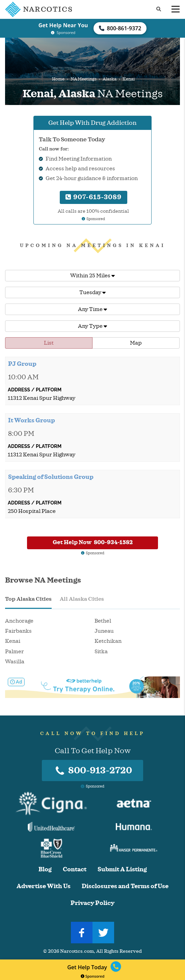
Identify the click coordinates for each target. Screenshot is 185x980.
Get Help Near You (63, 25)
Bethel (103, 621)
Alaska (110, 79)
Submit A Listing (122, 869)
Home (58, 79)
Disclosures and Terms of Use (125, 886)
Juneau (104, 631)
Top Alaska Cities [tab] (28, 599)
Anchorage (19, 621)
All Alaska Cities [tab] (82, 599)
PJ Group (22, 364)
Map (136, 343)
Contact (75, 869)
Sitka (101, 652)
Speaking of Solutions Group (51, 477)
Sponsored (93, 976)
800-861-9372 (120, 28)
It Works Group (32, 420)
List (49, 343)
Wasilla (15, 662)
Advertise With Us (44, 886)
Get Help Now (93, 542)
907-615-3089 (94, 197)
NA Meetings (84, 79)
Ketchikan (108, 641)
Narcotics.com (77, 951)
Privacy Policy (92, 903)
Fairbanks (18, 631)
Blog (45, 869)
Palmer (15, 652)
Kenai (13, 641)
